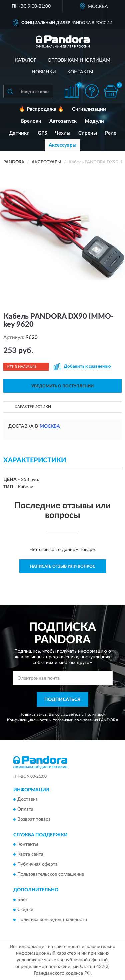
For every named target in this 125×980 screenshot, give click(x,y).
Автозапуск (63, 121)
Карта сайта (30, 855)
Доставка (27, 800)
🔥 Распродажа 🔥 (41, 109)
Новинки (44, 72)
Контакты (80, 72)
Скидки (25, 910)
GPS (42, 133)
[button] (92, 91)
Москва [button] (50, 426)
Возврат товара (34, 820)
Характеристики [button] (33, 407)
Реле (111, 133)
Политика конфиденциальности (52, 920)
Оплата (25, 810)
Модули (94, 121)
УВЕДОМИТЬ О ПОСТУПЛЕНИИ (62, 386)
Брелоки (31, 121)
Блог (22, 900)
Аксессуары (62, 145)
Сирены (88, 133)
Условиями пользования (75, 720)
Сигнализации (89, 109)
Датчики (19, 133)
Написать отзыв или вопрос (63, 566)
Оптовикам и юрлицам (79, 60)
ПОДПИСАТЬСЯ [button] (62, 700)
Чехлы (63, 133)
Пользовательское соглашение (51, 875)
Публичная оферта (37, 865)
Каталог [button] (26, 60)
